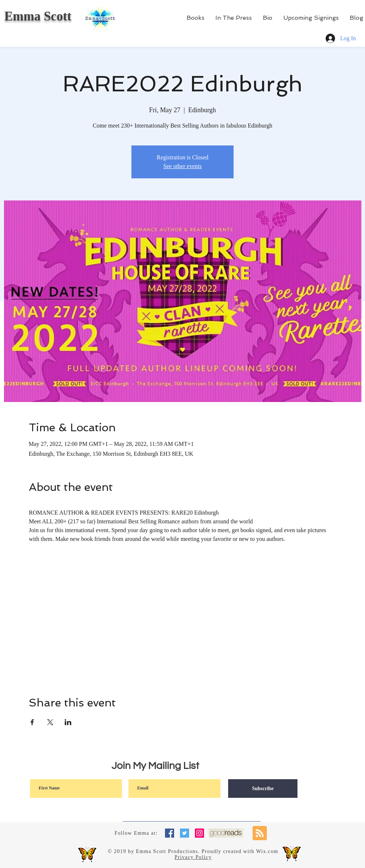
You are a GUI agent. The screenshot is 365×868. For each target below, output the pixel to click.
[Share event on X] (50, 722)
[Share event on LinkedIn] (68, 722)
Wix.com (267, 851)
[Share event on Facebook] (32, 722)
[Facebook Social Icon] (170, 833)
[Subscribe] (263, 789)
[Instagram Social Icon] (199, 833)
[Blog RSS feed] (260, 833)
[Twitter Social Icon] (185, 833)
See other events (183, 166)
